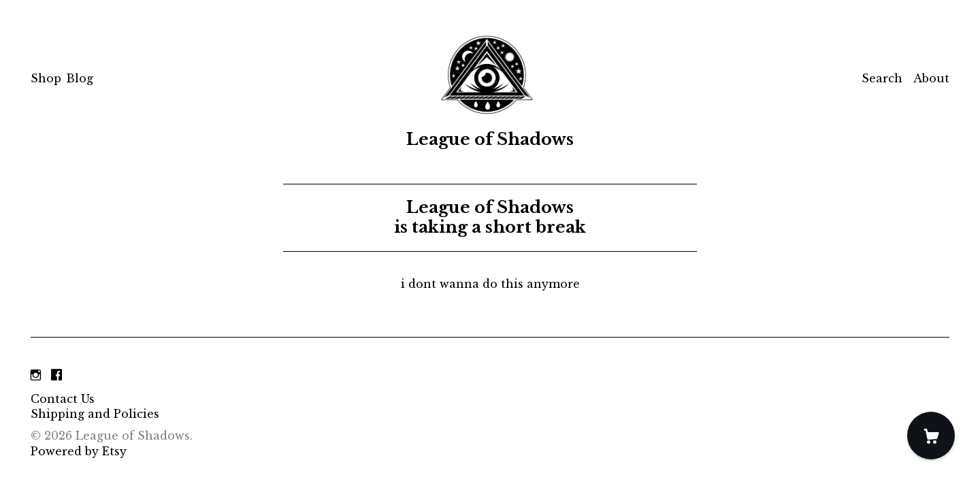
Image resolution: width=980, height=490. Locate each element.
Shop (46, 78)
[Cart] (931, 436)
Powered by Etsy (79, 451)
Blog (80, 78)
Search (882, 78)
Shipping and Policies (95, 414)
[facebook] (56, 376)
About (931, 78)
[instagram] (36, 376)
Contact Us (63, 399)
